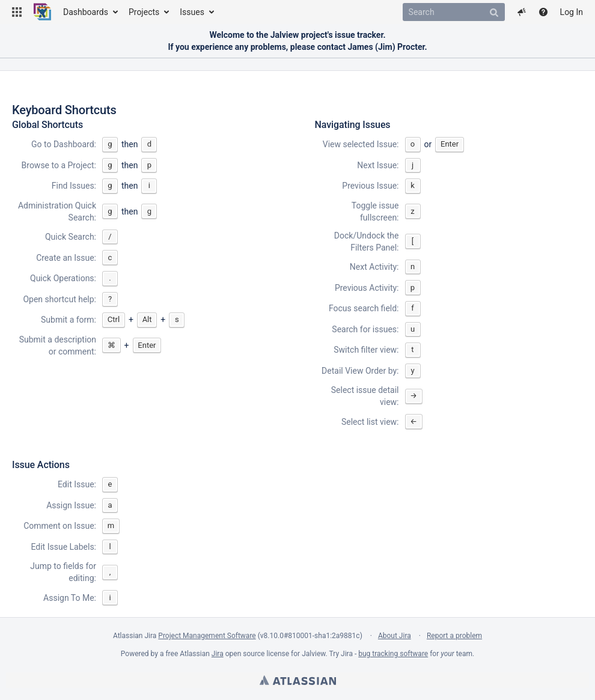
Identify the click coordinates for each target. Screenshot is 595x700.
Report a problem (454, 636)
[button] (17, 12)
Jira (218, 654)
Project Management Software (207, 636)
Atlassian (298, 680)
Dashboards (86, 12)
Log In (572, 12)
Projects (144, 12)
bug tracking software (393, 654)
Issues (192, 12)
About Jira (395, 636)
